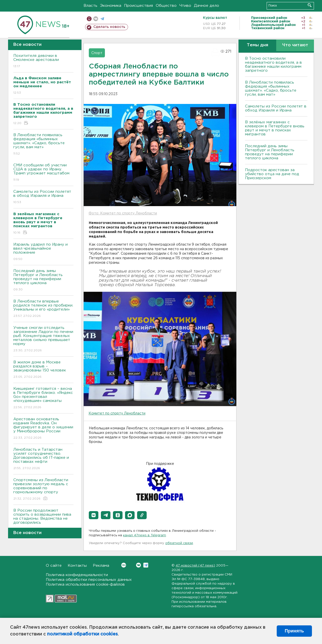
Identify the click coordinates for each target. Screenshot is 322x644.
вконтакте (96, 19)
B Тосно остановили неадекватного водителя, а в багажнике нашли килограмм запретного (273, 65)
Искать (310, 5)
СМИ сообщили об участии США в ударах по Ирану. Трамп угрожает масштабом (43, 173)
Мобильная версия (89, 19)
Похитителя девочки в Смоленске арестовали (43, 61)
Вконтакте (124, 565)
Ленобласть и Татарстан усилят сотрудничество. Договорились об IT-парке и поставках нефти (43, 459)
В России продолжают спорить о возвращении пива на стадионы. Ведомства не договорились (43, 520)
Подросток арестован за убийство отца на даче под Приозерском (272, 174)
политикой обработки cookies (82, 634)
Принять (294, 631)
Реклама (101, 566)
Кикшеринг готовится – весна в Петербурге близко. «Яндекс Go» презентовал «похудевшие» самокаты (43, 398)
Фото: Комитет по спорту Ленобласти (123, 213)
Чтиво (185, 6)
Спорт (97, 53)
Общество (166, 6)
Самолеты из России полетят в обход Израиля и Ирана (43, 197)
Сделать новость (109, 27)
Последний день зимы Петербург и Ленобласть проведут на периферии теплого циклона (43, 280)
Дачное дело (207, 6)
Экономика (111, 6)
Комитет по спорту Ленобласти (117, 413)
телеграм (102, 19)
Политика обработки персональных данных (89, 580)
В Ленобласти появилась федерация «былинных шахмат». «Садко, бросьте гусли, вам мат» (43, 145)
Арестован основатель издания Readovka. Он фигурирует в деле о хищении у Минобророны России (43, 429)
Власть (90, 6)
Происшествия (138, 6)
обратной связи (179, 543)
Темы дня (257, 45)
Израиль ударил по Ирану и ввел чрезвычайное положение (43, 252)
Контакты (77, 566)
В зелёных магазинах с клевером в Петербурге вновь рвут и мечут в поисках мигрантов (275, 128)
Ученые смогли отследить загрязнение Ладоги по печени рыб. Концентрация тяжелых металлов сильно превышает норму (43, 339)
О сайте (54, 566)
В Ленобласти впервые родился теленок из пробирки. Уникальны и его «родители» (43, 309)
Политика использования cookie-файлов (85, 584)
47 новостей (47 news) (195, 566)
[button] (94, 515)
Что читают (295, 45)
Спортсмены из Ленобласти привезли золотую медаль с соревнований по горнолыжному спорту (43, 490)
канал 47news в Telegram (145, 535)
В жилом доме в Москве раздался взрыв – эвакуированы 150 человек (43, 370)
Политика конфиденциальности (77, 575)
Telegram (146, 565)
